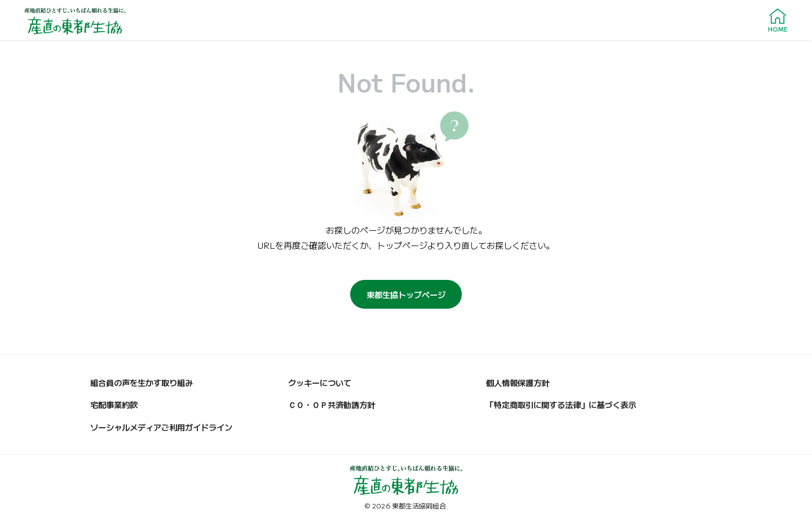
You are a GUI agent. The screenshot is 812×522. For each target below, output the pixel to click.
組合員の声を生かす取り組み (142, 382)
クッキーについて (320, 382)
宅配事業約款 (114, 404)
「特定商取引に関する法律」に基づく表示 (561, 404)
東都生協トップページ (406, 294)
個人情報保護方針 (518, 382)
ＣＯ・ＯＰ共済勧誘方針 (332, 404)
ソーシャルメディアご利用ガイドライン (161, 427)
